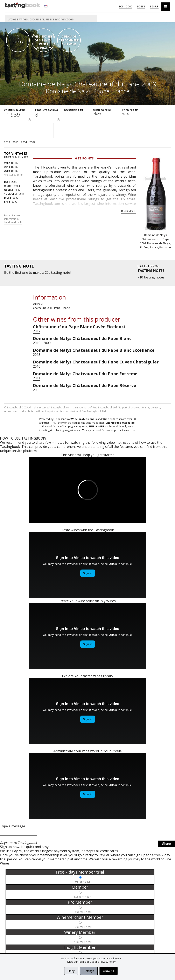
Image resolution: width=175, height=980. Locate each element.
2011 (37, 378)
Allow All (108, 971)
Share (166, 845)
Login (141, 6)
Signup (154, 6)
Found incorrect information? (13, 219)
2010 (15, 142)
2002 (32, 142)
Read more (129, 211)
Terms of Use (86, 962)
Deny (71, 971)
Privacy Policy (108, 962)
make (37, 272)
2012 (37, 331)
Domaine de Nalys (68, 91)
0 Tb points (84, 158)
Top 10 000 (125, 6)
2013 (37, 355)
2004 (24, 142)
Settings (89, 971)
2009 (47, 343)
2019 (7, 142)
